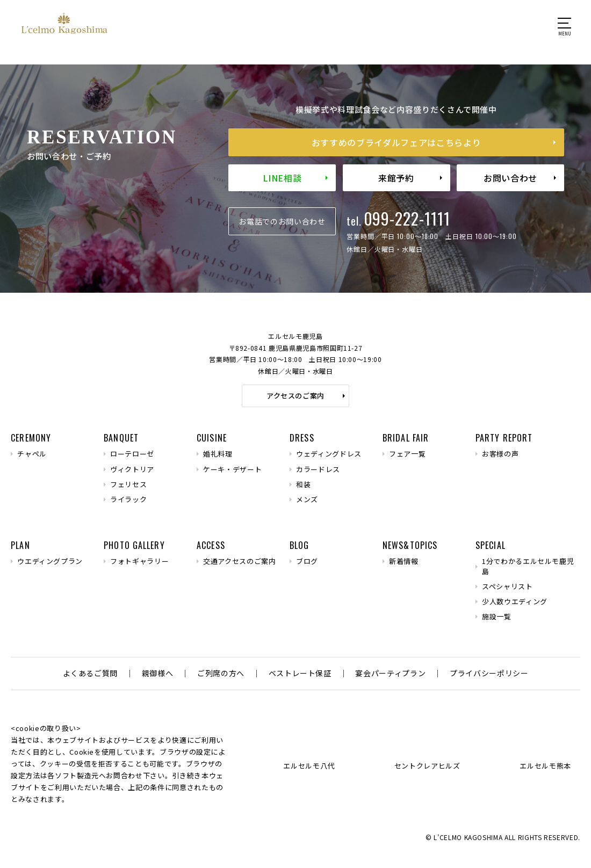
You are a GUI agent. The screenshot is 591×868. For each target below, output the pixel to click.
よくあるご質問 (91, 673)
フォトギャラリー (139, 561)
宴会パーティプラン (390, 673)
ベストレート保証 (300, 673)
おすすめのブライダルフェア (396, 142)
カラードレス (318, 469)
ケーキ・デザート (232, 469)
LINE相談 (282, 178)
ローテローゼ (132, 454)
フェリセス (128, 484)
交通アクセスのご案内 (240, 561)
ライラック (128, 500)
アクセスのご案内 (295, 396)
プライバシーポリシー (489, 673)
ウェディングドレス (329, 454)
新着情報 (404, 561)
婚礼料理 (218, 454)
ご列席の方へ (221, 673)
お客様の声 (500, 454)
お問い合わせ (510, 178)
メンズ (307, 500)
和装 (303, 484)
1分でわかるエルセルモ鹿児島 (528, 566)
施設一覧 (497, 617)
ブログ (307, 561)
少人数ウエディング (515, 602)
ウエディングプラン (50, 561)
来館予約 (396, 178)
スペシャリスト (507, 587)
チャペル (32, 454)
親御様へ (158, 673)
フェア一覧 (407, 454)
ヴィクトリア (132, 469)
